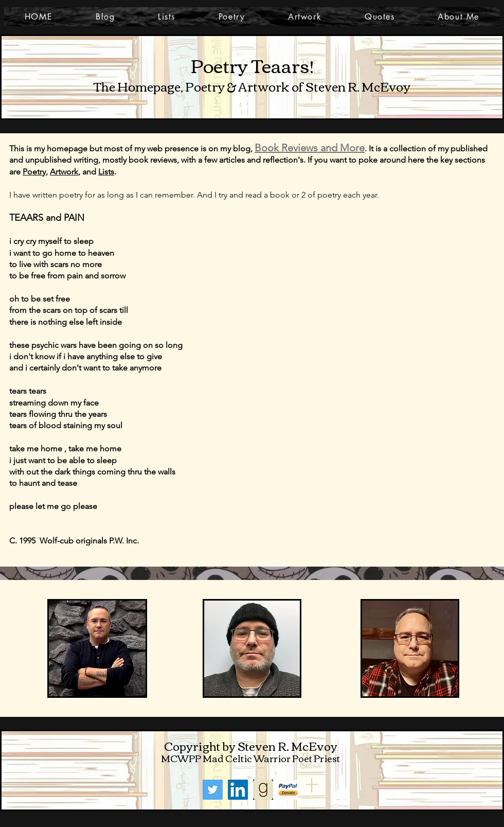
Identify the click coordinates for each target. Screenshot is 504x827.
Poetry (34, 172)
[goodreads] (263, 790)
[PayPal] (288, 790)
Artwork (64, 172)
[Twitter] (213, 790)
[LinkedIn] (238, 790)
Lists (106, 172)
